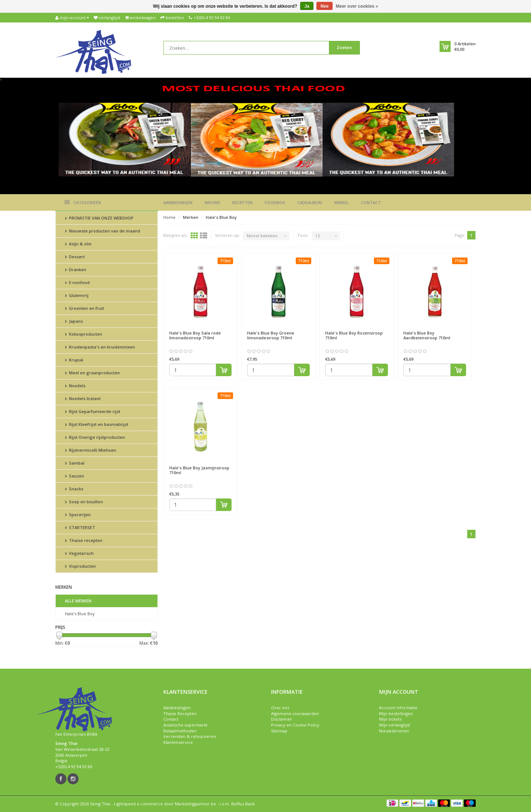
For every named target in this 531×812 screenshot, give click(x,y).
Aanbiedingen (178, 202)
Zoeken (344, 47)
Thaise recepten (84, 540)
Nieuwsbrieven (394, 731)
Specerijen (78, 514)
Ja (307, 6)
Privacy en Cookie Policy (295, 725)
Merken (191, 217)
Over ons (280, 708)
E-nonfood (77, 282)
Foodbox (275, 202)
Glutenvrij (77, 295)
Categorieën (83, 202)
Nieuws (212, 202)
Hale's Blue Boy (80, 614)
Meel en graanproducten (92, 373)
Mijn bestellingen (396, 713)
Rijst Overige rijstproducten (95, 437)
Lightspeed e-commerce (138, 804)
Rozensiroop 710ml (354, 335)
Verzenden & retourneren (190, 736)
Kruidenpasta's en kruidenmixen (100, 347)
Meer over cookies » (357, 6)
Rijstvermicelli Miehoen (91, 450)
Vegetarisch (79, 553)
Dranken (76, 269)
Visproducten (80, 566)
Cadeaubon (310, 202)
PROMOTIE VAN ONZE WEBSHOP (99, 218)
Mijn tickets (390, 719)
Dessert (75, 257)
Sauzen (74, 476)
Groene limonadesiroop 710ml (271, 335)
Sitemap (279, 731)
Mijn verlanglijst (395, 725)
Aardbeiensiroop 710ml (427, 335)
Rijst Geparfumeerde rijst (93, 411)
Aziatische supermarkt (185, 725)
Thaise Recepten (180, 713)
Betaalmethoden (180, 731)
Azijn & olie (78, 244)
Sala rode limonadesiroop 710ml (195, 335)
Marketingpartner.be (195, 804)
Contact (371, 202)
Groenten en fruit (84, 308)
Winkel (341, 202)
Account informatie (398, 708)
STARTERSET (80, 527)
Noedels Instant (83, 398)
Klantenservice (178, 742)
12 (317, 236)
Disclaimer (282, 719)
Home (169, 217)
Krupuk (74, 360)
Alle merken (78, 601)
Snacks (74, 489)
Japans (74, 321)
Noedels (75, 386)
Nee (324, 6)
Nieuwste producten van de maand (103, 231)
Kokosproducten (84, 334)
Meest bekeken (262, 236)
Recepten (242, 202)
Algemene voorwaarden (295, 713)
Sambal (75, 463)
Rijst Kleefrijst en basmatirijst (97, 424)
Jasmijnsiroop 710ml (199, 470)
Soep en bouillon (84, 502)
